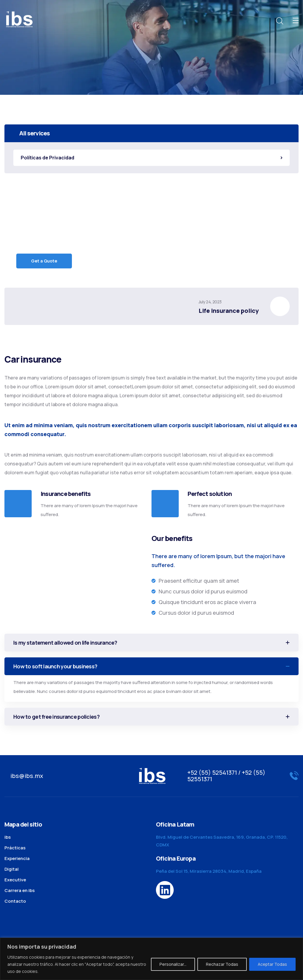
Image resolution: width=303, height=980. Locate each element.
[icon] (165, 890)
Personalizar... (173, 964)
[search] (279, 21)
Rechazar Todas (222, 964)
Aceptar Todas (272, 964)
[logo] (19, 19)
